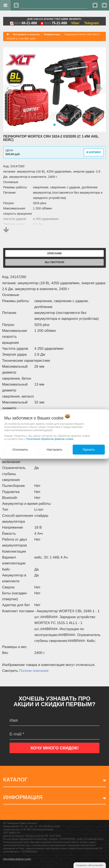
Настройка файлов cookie (17, 859)
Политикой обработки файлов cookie (50, 439)
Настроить (54, 449)
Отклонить (20, 449)
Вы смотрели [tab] (54, 262)
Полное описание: (34, 671)
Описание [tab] (55, 253)
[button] (8, 90)
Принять (89, 449)
